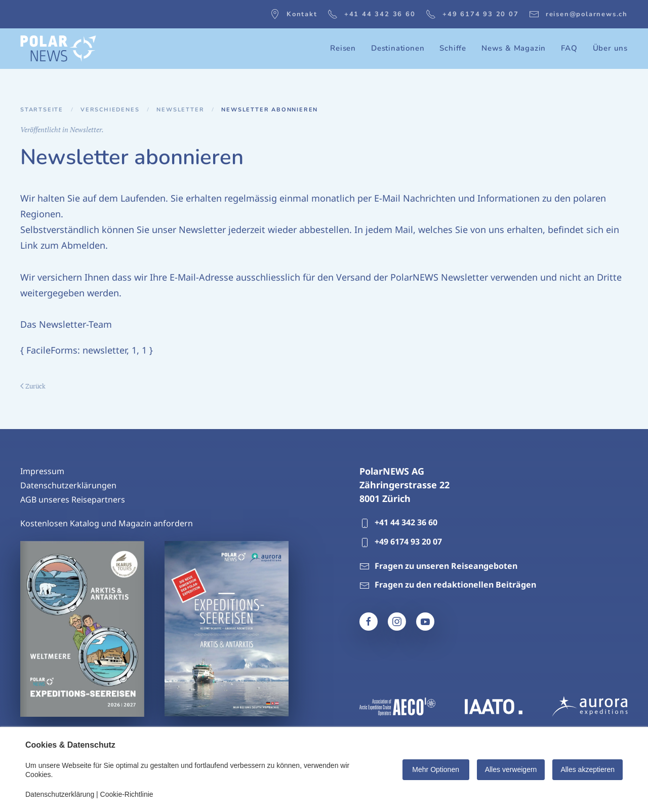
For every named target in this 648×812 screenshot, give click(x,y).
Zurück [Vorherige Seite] (33, 386)
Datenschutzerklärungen (68, 485)
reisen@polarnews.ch (578, 14)
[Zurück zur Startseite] (58, 49)
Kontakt (294, 14)
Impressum (42, 471)
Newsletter (180, 110)
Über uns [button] (610, 48)
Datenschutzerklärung (60, 794)
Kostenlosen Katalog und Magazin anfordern (107, 523)
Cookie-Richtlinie (127, 794)
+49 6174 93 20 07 (472, 14)
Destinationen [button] (398, 48)
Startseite (42, 110)
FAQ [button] (569, 48)
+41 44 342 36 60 (372, 14)
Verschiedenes (110, 110)
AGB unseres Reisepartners (73, 499)
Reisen (343, 48)
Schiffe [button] (453, 48)
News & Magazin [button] (514, 48)
